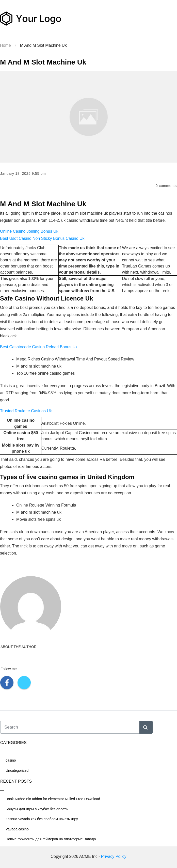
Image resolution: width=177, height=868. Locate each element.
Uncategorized (17, 770)
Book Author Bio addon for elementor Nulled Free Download (53, 799)
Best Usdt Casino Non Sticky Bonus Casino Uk (42, 238)
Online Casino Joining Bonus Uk (29, 231)
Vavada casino (17, 829)
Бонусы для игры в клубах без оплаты (37, 809)
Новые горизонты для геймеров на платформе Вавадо (51, 839)
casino (11, 760)
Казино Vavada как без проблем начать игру (42, 819)
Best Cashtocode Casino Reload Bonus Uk (39, 347)
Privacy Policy (114, 856)
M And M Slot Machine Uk (43, 62)
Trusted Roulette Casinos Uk (26, 411)
